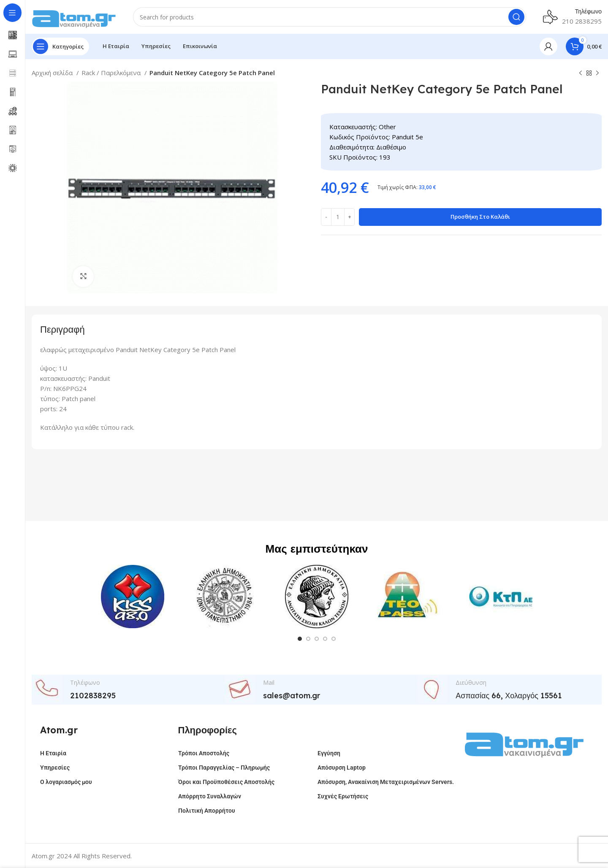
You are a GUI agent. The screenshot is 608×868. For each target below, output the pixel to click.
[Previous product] (581, 73)
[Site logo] (74, 16)
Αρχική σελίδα (53, 73)
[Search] (330, 17)
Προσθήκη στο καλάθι (480, 217)
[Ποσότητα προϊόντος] (338, 217)
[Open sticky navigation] (60, 46)
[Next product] (597, 73)
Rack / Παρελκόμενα (112, 73)
